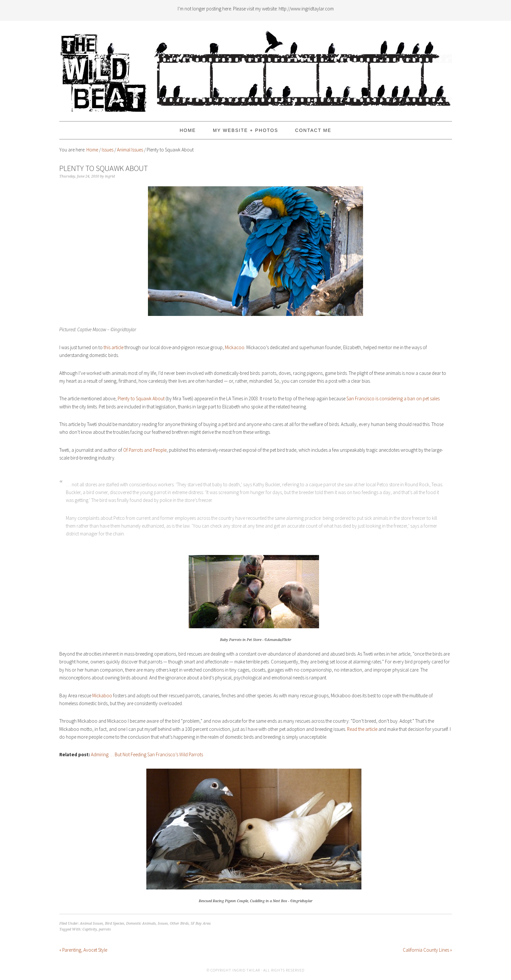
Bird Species (115, 923)
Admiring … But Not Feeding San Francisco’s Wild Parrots (147, 754)
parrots (105, 929)
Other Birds (179, 923)
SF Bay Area (201, 923)
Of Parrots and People (145, 450)
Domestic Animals (141, 923)
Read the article (362, 729)
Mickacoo (235, 347)
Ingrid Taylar (246, 970)
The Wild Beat (256, 68)
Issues (163, 923)
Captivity (90, 929)
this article (114, 347)
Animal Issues (91, 923)
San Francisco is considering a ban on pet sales (393, 398)
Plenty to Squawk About (141, 398)
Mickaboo (102, 696)
